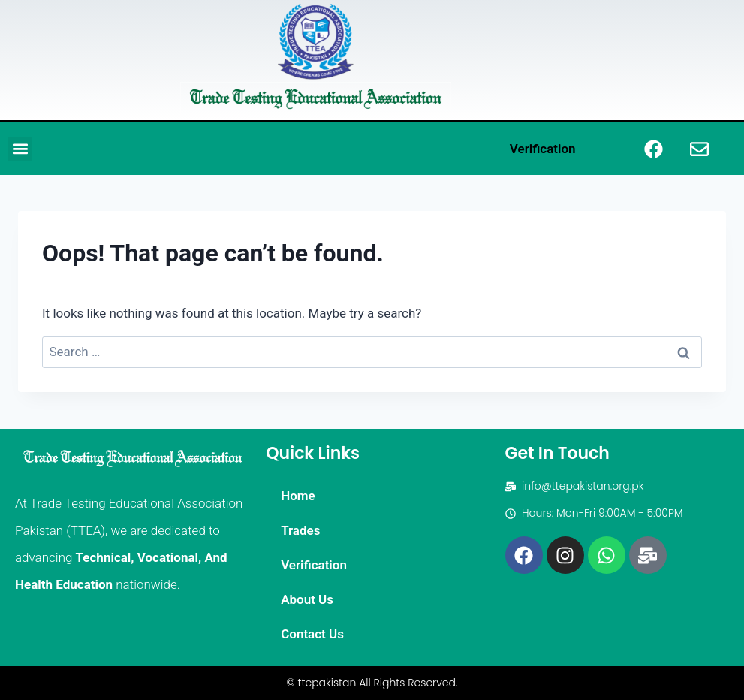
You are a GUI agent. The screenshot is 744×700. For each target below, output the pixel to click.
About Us (307, 599)
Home (298, 496)
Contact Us (312, 634)
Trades (300, 530)
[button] (20, 149)
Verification (543, 149)
